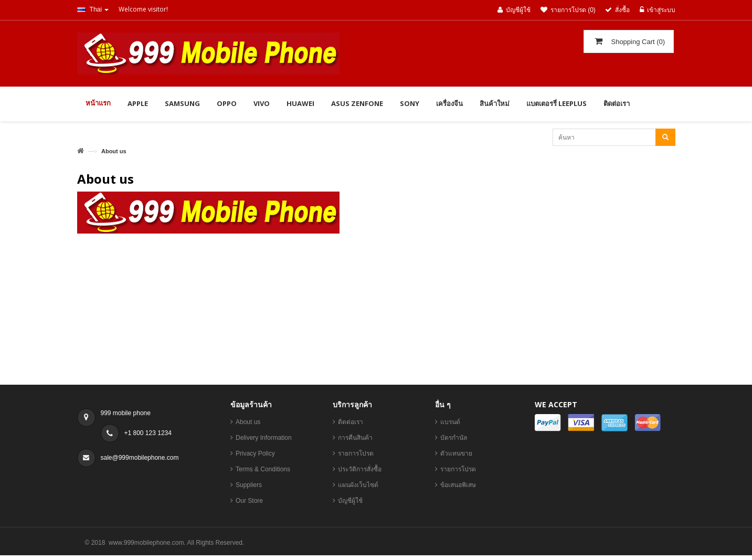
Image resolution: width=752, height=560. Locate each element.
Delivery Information (264, 438)
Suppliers (249, 485)
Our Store (249, 501)
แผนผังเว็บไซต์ (358, 485)
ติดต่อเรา (351, 422)
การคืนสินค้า (355, 438)
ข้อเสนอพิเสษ (458, 485)
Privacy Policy (255, 453)
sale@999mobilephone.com (140, 458)
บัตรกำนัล (454, 438)
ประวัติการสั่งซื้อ (360, 469)
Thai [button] (93, 9)
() (637, 42)
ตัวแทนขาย (456, 453)
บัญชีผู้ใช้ (350, 501)
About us (248, 422)
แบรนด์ (450, 422)
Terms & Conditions (263, 469)
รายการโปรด (356, 453)
